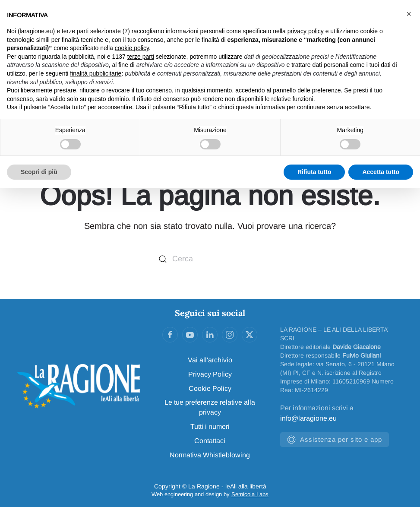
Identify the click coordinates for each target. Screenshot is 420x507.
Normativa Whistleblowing (210, 455)
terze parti (141, 57)
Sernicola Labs (250, 494)
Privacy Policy (210, 374)
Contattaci (210, 441)
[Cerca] (210, 259)
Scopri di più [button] (39, 172)
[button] (409, 14)
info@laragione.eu (308, 418)
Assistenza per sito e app (335, 440)
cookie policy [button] (132, 48)
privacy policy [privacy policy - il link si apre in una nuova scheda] (306, 31)
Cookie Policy (210, 388)
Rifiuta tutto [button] (314, 172)
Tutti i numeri (210, 426)
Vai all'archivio (210, 360)
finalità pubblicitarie (96, 73)
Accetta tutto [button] (381, 172)
